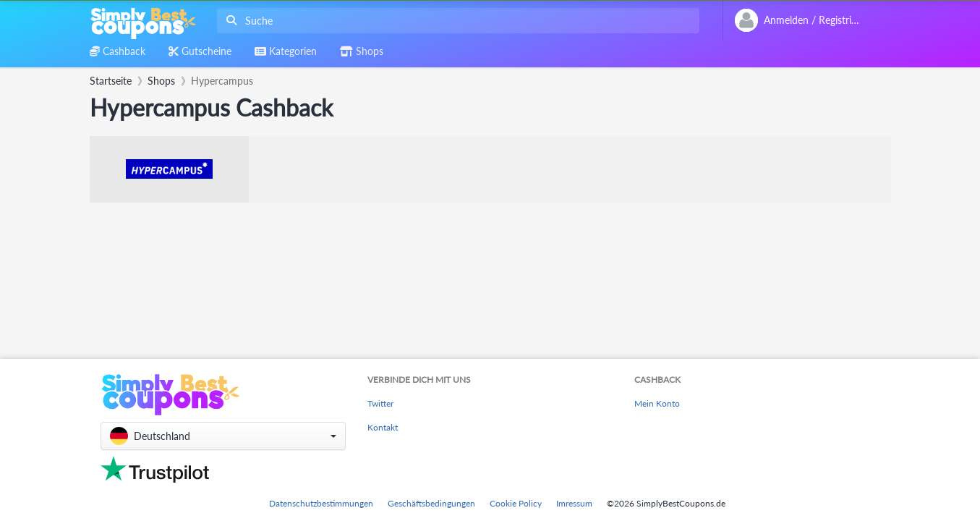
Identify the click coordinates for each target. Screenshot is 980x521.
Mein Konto (657, 403)
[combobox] (455, 21)
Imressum (574, 503)
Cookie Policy (516, 503)
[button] (223, 436)
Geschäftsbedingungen (431, 503)
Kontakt (383, 427)
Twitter (380, 403)
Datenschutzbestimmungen (321, 503)
